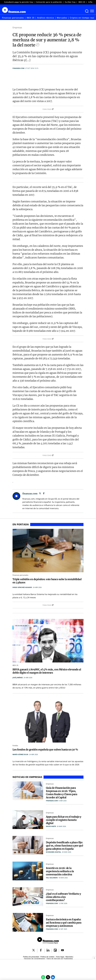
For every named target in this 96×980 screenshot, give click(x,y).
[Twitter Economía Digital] (48, 977)
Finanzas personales (13, 18)
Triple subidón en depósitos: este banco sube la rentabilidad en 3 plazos (47, 581)
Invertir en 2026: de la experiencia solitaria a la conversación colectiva (60, 871)
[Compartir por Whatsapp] (43, 977)
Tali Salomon (52, 878)
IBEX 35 (82, 2)
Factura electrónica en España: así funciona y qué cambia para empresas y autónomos (64, 923)
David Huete (51, 826)
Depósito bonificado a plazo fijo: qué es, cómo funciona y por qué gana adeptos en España (64, 846)
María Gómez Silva (20, 754)
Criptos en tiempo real (82, 18)
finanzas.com (18, 68)
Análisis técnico (46, 18)
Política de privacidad (31, 957)
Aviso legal (60, 957)
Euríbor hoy (70, 2)
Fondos (15, 746)
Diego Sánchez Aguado (22, 587)
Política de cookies (47, 957)
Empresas (17, 27)
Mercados (62, 18)
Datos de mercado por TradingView (60, 959)
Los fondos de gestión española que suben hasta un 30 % (45, 750)
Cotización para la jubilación (49, 2)
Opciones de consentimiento (34, 959)
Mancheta (69, 957)
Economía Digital (53, 852)
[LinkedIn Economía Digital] (53, 977)
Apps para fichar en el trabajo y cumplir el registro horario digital (64, 820)
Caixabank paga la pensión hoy (19, 2)
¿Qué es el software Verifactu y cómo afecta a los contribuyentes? (63, 897)
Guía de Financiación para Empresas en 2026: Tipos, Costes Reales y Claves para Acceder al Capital (61, 793)
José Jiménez (18, 678)
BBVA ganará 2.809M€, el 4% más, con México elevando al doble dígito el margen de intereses (47, 671)
